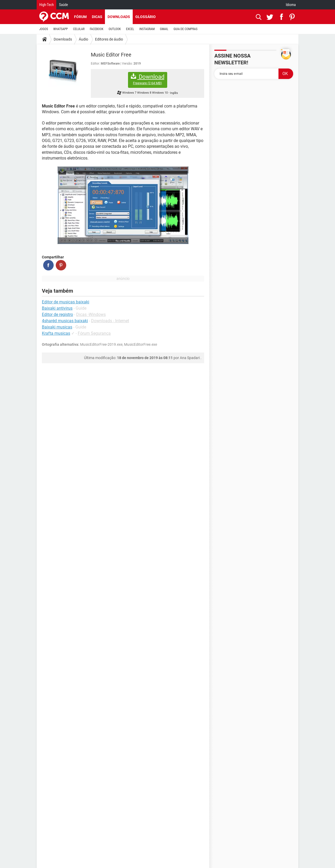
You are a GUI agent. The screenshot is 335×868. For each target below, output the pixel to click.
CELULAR (79, 29)
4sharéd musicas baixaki (65, 321)
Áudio (83, 39)
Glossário (146, 17)
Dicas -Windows (91, 314)
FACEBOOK (97, 29)
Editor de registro (57, 314)
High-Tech (46, 5)
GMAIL (164, 29)
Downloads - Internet (110, 321)
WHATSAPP (61, 29)
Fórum (80, 17)
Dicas (97, 17)
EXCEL (130, 29)
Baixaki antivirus (57, 308)
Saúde (63, 5)
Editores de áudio (109, 39)
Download (148, 79)
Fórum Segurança (94, 333)
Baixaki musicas (57, 327)
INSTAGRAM (147, 29)
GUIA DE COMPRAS (185, 29)
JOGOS (44, 29)
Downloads (119, 17)
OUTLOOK (115, 29)
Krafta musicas (56, 333)
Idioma (291, 5)
